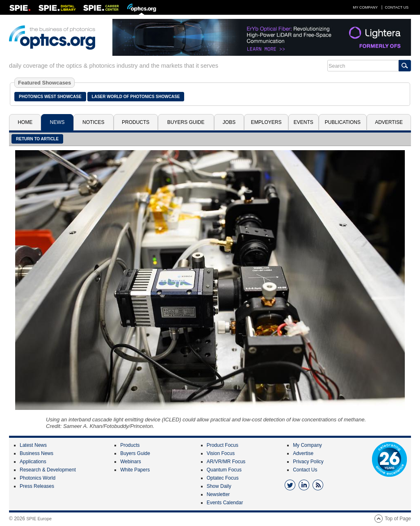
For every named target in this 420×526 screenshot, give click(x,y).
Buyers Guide (186, 122)
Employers (266, 122)
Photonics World (38, 478)
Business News (37, 453)
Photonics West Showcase (50, 97)
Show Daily (219, 486)
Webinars (130, 462)
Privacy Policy (308, 462)
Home (25, 122)
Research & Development (48, 470)
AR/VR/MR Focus (226, 462)
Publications (343, 122)
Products (136, 122)
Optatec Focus (223, 478)
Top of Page (398, 519)
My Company (365, 7)
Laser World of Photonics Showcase (136, 97)
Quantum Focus (224, 470)
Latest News (33, 445)
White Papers (135, 470)
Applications (33, 462)
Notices (93, 122)
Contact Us (397, 7)
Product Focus (223, 445)
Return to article (37, 139)
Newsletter (218, 494)
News (57, 122)
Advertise (389, 122)
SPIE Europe (39, 519)
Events (304, 122)
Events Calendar (225, 503)
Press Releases (37, 486)
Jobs (229, 122)
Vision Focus (221, 453)
